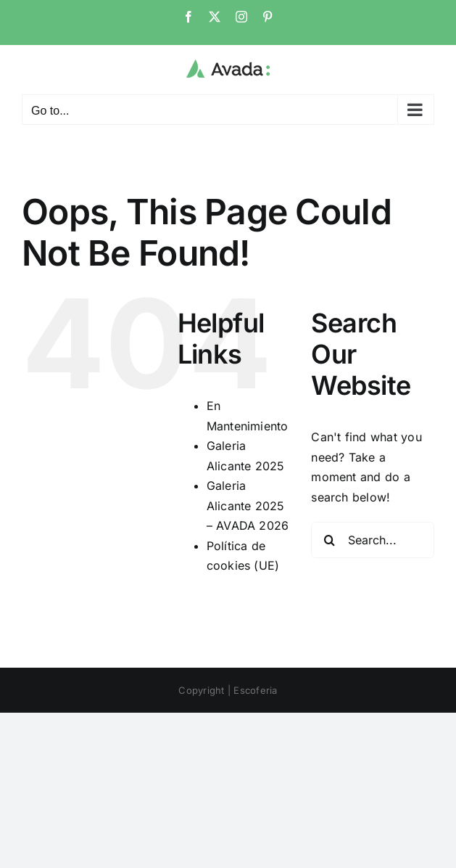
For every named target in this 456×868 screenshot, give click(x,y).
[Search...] (373, 540)
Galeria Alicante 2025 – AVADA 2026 (248, 505)
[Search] (329, 540)
